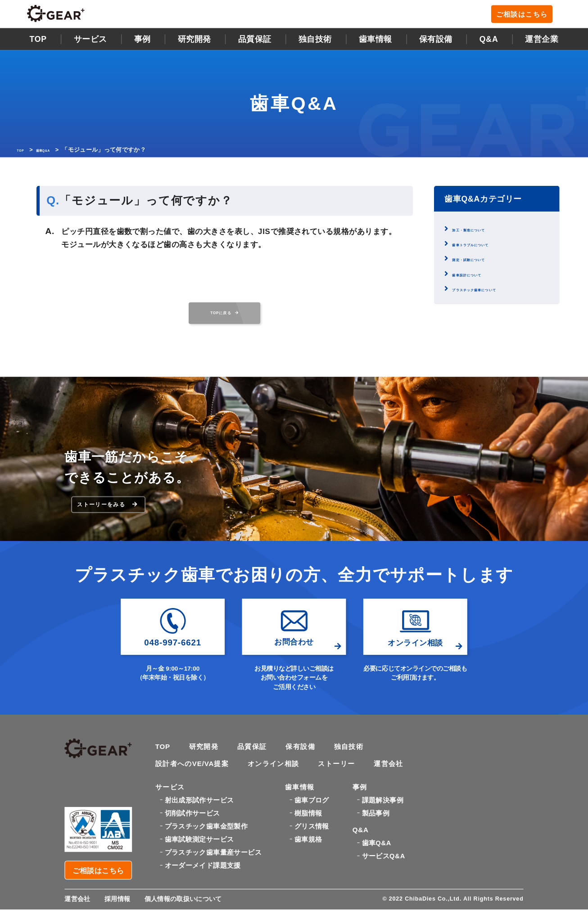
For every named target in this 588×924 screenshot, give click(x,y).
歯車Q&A (55, 152)
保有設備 (436, 41)
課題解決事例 (383, 818)
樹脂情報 (308, 832)
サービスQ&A (384, 880)
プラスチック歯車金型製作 (206, 845)
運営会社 (400, 780)
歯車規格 (308, 858)
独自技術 (357, 761)
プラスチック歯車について (494, 291)
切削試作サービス (192, 832)
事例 (142, 41)
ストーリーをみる (110, 515)
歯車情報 (375, 41)
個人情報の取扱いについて (190, 913)
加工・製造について (483, 231)
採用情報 (120, 913)
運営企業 (542, 41)
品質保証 (255, 41)
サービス (90, 41)
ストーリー (346, 780)
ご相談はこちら (527, 16)
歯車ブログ (312, 818)
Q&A (489, 41)
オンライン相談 (280, 780)
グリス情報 (312, 845)
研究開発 (194, 41)
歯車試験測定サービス (199, 858)
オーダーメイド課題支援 (203, 884)
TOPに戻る (224, 315)
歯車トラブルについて (487, 246)
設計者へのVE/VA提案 (195, 780)
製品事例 (376, 832)
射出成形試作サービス (199, 818)
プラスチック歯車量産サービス (213, 871)
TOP (38, 41)
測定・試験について (483, 261)
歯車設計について (480, 276)
